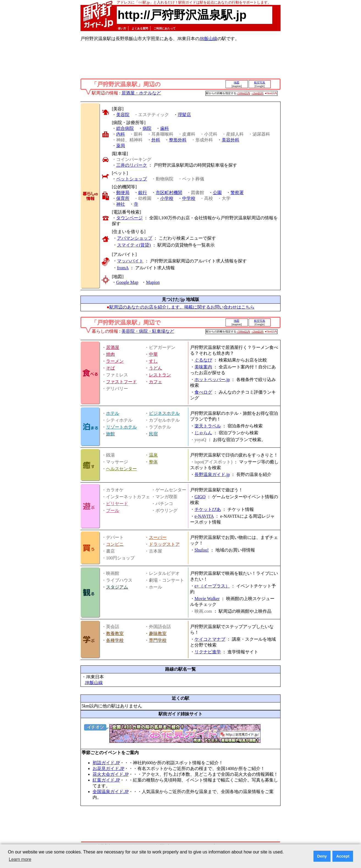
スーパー (158, 537)
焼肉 (110, 354)
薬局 (121, 146)
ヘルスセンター (121, 469)
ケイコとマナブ (210, 639)
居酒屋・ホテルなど (141, 93)
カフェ (155, 382)
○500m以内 (244, 93)
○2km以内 (257, 93)
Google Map (127, 282)
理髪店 (184, 115)
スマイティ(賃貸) (134, 245)
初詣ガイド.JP (106, 763)
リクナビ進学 (208, 652)
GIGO (200, 497)
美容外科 (231, 140)
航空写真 (260, 82)
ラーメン (115, 361)
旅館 (110, 434)
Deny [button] (322, 856)
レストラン (160, 375)
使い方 (122, 28)
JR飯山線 (208, 39)
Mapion (153, 282)
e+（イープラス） (212, 586)
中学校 (189, 198)
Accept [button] (343, 856)
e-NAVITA (204, 516)
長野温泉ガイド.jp (212, 474)
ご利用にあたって (165, 28)
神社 (121, 204)
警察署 (237, 193)
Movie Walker (207, 599)
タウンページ (129, 218)
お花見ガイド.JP (108, 768)
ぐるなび (203, 360)
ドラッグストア (164, 544)
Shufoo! (202, 550)
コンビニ (115, 544)
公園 (217, 193)
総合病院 (125, 128)
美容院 (123, 115)
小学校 (167, 198)
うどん (155, 368)
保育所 (123, 198)
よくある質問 (140, 28)
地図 (237, 82)
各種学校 (115, 640)
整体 (153, 462)
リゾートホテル (121, 427)
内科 (121, 134)
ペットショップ (132, 179)
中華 (153, 354)
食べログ (203, 392)
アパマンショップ (135, 238)
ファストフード (121, 382)
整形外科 (178, 140)
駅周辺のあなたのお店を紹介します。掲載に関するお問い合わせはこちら (182, 307)
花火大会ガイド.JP (111, 774)
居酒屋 (113, 347)
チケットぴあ (208, 509)
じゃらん (203, 433)
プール (113, 510)
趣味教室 (158, 633)
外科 (156, 140)
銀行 (143, 193)
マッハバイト (130, 261)
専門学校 (158, 640)
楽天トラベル (208, 426)
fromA (123, 268)
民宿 (153, 434)
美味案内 (203, 367)
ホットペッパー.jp (212, 380)
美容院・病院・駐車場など (148, 331)
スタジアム (117, 587)
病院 (147, 128)
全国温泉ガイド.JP (111, 792)
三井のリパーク (132, 165)
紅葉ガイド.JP (106, 780)
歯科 (165, 128)
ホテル (113, 413)
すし (153, 361)
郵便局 (123, 193)
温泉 (153, 455)
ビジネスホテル (164, 413)
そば (110, 368)
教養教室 (115, 633)
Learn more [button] (20, 859)
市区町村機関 (169, 193)
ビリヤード (117, 504)
